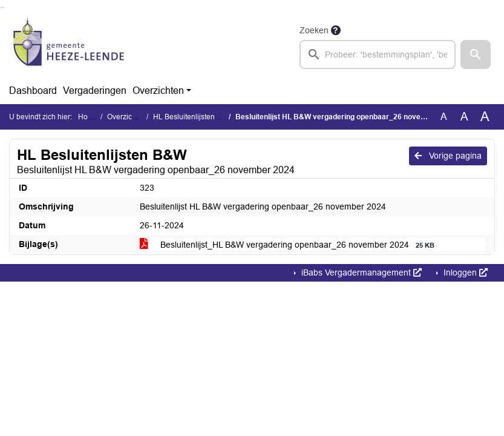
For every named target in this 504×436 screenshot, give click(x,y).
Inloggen (464, 272)
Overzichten (158, 91)
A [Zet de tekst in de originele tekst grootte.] (444, 117)
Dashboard (33, 91)
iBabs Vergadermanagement (360, 272)
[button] (476, 54)
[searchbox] (378, 54)
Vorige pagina (448, 156)
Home (88, 117)
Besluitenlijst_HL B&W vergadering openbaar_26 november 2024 (289, 245)
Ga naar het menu (3, 8)
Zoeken (314, 30)
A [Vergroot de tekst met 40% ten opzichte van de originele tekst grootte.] (485, 117)
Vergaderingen (95, 91)
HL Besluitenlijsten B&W (193, 117)
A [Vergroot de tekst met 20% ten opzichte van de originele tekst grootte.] (464, 117)
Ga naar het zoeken (2, 8)
